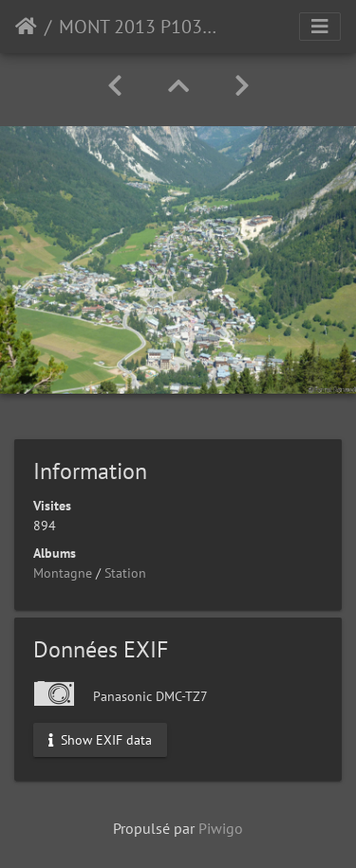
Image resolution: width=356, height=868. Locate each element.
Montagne (63, 573)
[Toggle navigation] (320, 27)
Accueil (26, 27)
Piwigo (221, 828)
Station (125, 573)
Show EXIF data (100, 740)
